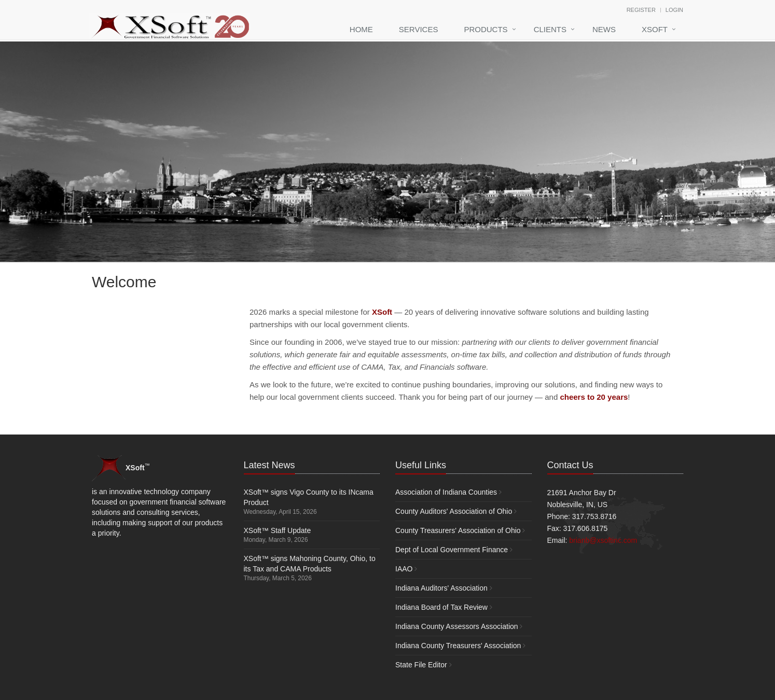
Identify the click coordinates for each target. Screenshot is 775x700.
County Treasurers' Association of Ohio (458, 530)
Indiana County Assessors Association (457, 626)
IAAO (404, 569)
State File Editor (421, 665)
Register (641, 10)
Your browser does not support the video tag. (170, 340)
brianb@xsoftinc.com (603, 540)
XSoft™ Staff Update (278, 530)
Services (419, 29)
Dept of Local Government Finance (452, 550)
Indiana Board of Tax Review (441, 607)
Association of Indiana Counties (446, 492)
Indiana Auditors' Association (441, 588)
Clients (550, 29)
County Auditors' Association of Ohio (454, 511)
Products (486, 29)
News (604, 29)
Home (361, 29)
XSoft (655, 29)
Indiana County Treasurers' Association (458, 646)
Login (674, 10)
